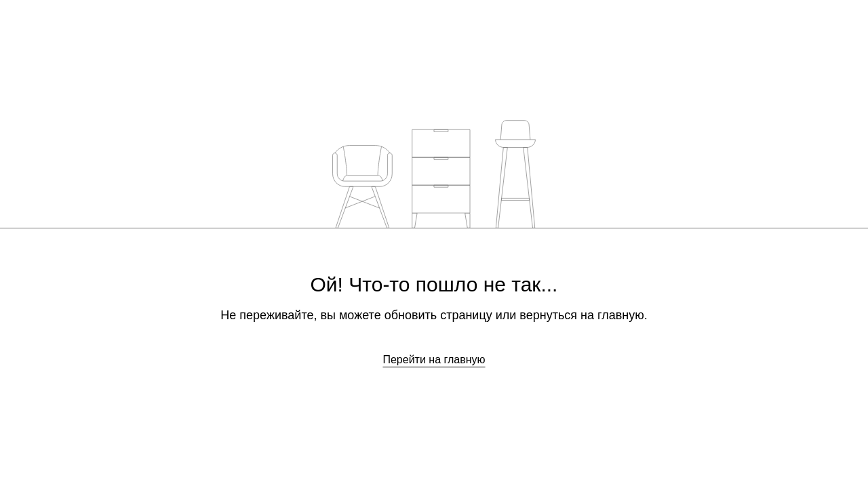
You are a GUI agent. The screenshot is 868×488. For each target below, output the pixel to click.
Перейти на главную (434, 360)
